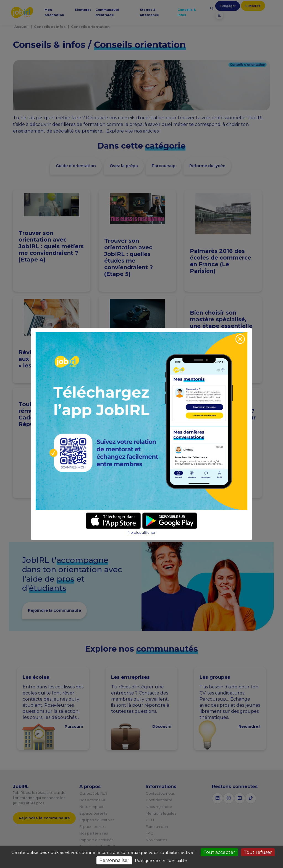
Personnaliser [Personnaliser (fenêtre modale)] (114, 860)
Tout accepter (219, 852)
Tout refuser (258, 852)
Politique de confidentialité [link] (161, 861)
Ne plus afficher (142, 533)
